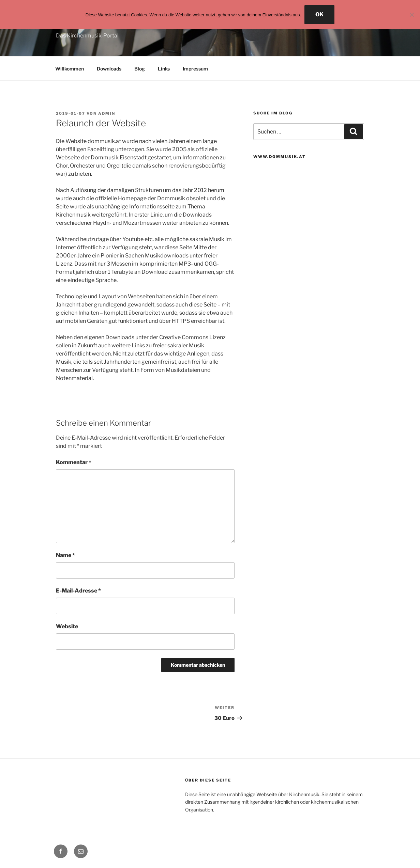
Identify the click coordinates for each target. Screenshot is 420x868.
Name (65, 555)
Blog (140, 69)
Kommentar (74, 462)
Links (164, 69)
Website (67, 626)
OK (319, 14)
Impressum (195, 69)
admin (107, 113)
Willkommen (70, 69)
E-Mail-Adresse (78, 591)
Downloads (109, 69)
